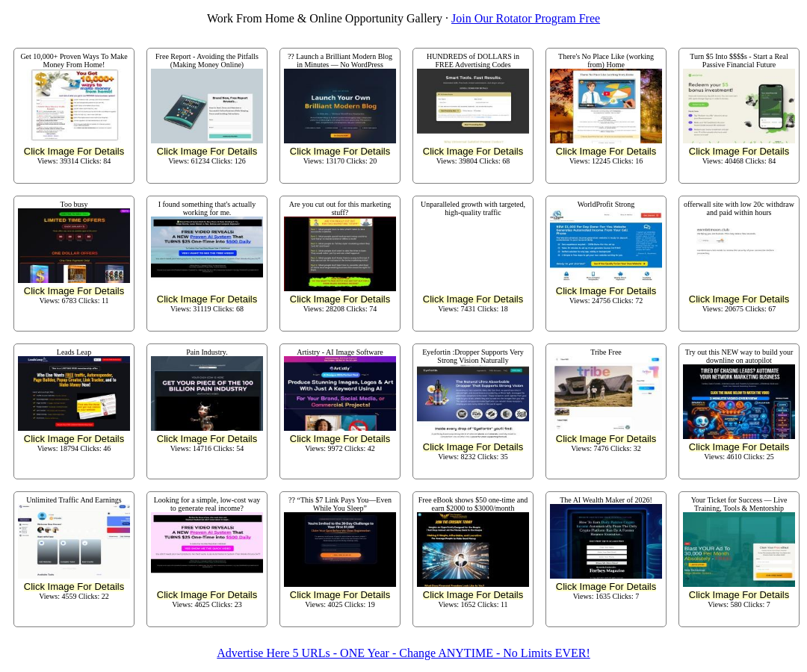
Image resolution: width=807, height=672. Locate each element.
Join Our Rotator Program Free (526, 18)
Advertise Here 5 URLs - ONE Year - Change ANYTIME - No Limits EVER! (403, 653)
